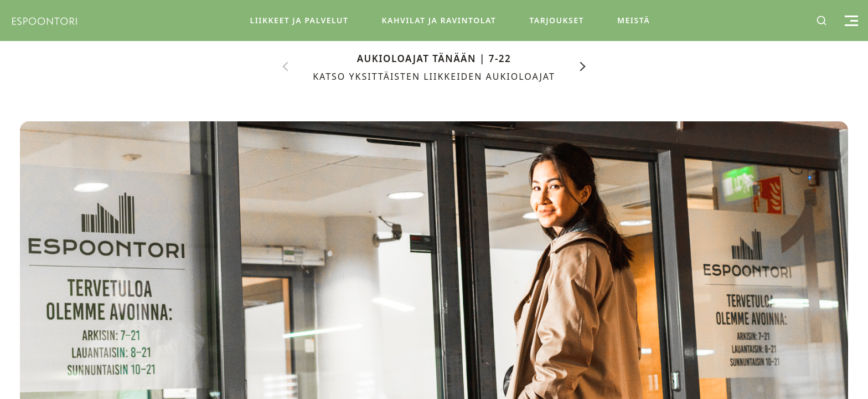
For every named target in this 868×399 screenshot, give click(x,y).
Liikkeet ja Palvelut (299, 20)
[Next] (583, 66)
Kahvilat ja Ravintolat (439, 20)
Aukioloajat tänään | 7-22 (434, 58)
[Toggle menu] (850, 21)
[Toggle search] (821, 21)
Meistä (634, 20)
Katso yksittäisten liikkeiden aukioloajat (434, 76)
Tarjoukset (557, 20)
